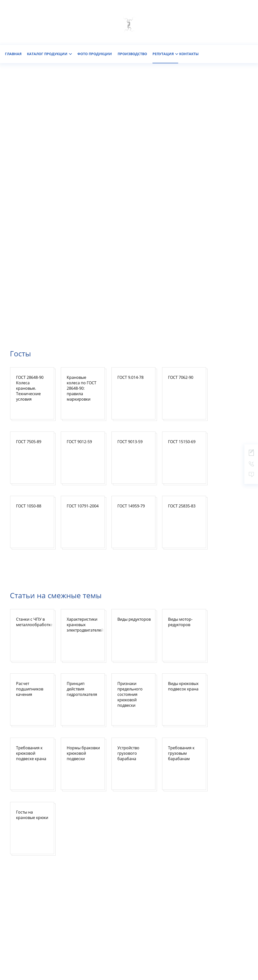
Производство (132, 54)
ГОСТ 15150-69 (182, 442)
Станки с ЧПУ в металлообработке (34, 622)
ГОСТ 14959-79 (131, 506)
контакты (189, 54)
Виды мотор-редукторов (180, 622)
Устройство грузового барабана (128, 753)
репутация (165, 54)
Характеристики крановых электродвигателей (85, 625)
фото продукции (95, 54)
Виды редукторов (134, 619)
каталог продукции (49, 54)
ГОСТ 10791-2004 (83, 506)
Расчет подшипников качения (30, 689)
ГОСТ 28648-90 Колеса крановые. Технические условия (30, 388)
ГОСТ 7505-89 (29, 442)
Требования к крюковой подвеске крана (31, 753)
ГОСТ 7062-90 (181, 377)
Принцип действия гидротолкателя (82, 689)
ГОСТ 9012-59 (79, 442)
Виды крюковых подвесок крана (183, 686)
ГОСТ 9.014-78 (130, 377)
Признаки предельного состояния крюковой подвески (130, 694)
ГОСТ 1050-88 (29, 506)
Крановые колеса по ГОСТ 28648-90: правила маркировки (82, 388)
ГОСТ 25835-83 (182, 506)
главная (13, 54)
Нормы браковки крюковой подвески (83, 753)
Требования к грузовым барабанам (181, 753)
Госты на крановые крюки (32, 815)
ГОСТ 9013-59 (130, 442)
